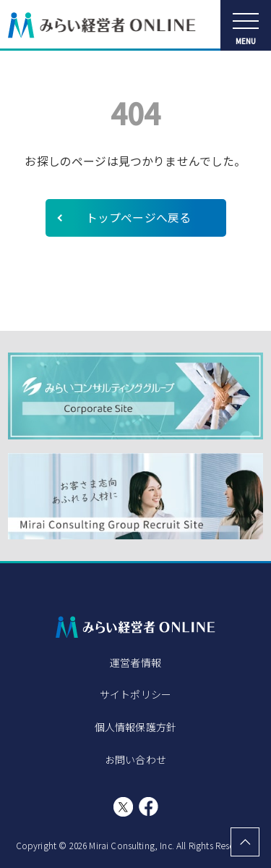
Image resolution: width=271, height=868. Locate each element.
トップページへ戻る (138, 218)
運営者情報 (135, 662)
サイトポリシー (135, 694)
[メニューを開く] (246, 25)
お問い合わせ (135, 759)
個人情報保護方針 (135, 727)
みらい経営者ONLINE (102, 25)
